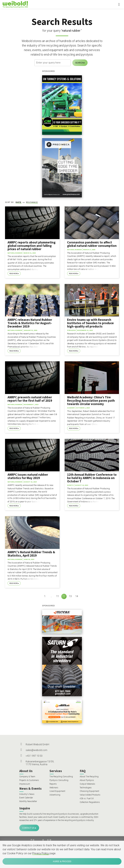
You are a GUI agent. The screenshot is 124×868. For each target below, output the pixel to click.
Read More (14, 274)
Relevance (32, 202)
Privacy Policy (41, 853)
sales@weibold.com (36, 750)
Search (79, 63)
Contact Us (28, 828)
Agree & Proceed (62, 861)
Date (18, 202)
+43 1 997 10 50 (34, 756)
